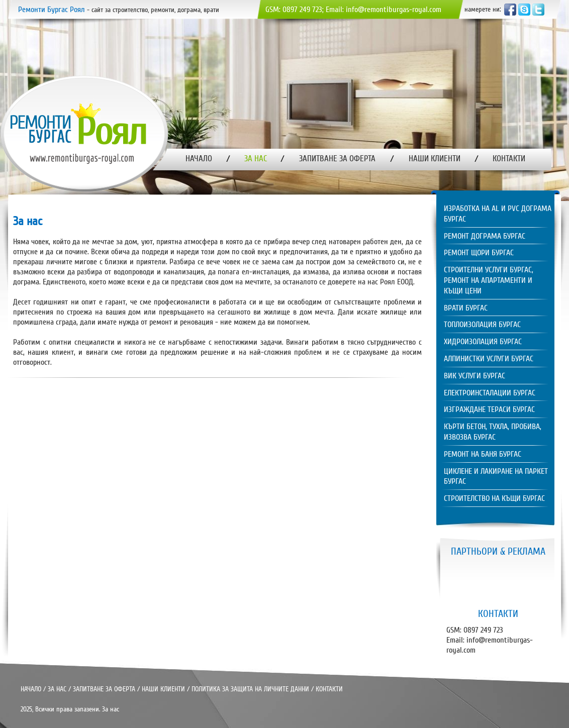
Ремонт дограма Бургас (485, 236)
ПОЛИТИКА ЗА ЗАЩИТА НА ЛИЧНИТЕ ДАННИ (250, 689)
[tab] (496, 215)
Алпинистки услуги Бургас (489, 359)
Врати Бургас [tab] (466, 308)
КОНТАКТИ (329, 689)
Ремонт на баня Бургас (483, 454)
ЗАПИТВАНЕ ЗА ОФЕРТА (104, 689)
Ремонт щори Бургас (479, 253)
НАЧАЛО (31, 689)
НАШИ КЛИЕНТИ (163, 689)
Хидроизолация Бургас (483, 342)
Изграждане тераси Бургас (489, 409)
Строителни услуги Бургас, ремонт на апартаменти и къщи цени (489, 280)
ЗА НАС (57, 689)
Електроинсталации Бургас (490, 393)
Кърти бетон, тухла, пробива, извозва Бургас (493, 432)
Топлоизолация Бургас (482, 325)
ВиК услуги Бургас (475, 376)
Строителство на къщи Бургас (494, 498)
